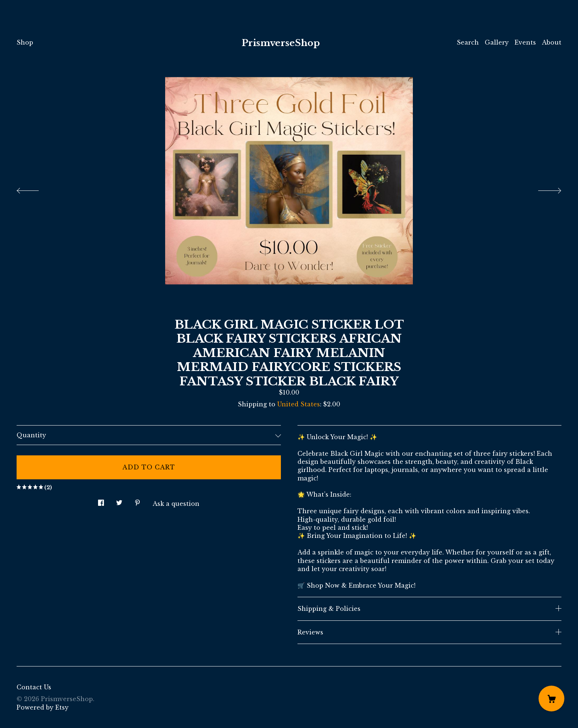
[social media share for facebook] (101, 501)
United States (299, 404)
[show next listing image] (543, 189)
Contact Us (34, 687)
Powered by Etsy (43, 707)
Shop (25, 42)
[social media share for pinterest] (137, 501)
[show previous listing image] (35, 189)
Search (468, 42)
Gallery (497, 42)
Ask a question (176, 504)
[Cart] (551, 699)
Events (525, 42)
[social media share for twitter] (119, 501)
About (552, 42)
